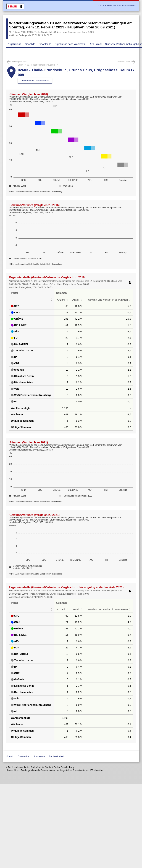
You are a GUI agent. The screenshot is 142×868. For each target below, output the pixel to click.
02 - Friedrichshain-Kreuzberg (41, 65)
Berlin (21, 65)
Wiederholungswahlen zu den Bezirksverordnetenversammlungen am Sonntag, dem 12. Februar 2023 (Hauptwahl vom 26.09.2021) (71, 25)
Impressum (40, 756)
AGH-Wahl (96, 44)
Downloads (45, 44)
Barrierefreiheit (57, 756)
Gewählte (30, 44)
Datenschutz (24, 756)
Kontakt (10, 756)
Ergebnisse (15, 44)
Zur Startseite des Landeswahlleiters (117, 5)
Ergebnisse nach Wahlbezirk (71, 44)
